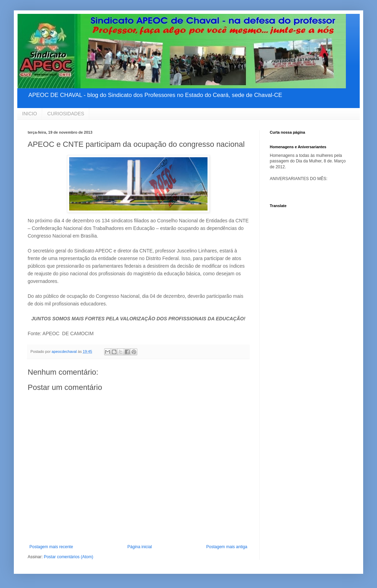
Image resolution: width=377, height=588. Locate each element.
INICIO (30, 114)
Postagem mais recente (51, 547)
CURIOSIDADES (66, 114)
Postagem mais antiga (227, 547)
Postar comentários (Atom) (69, 557)
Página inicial (140, 547)
